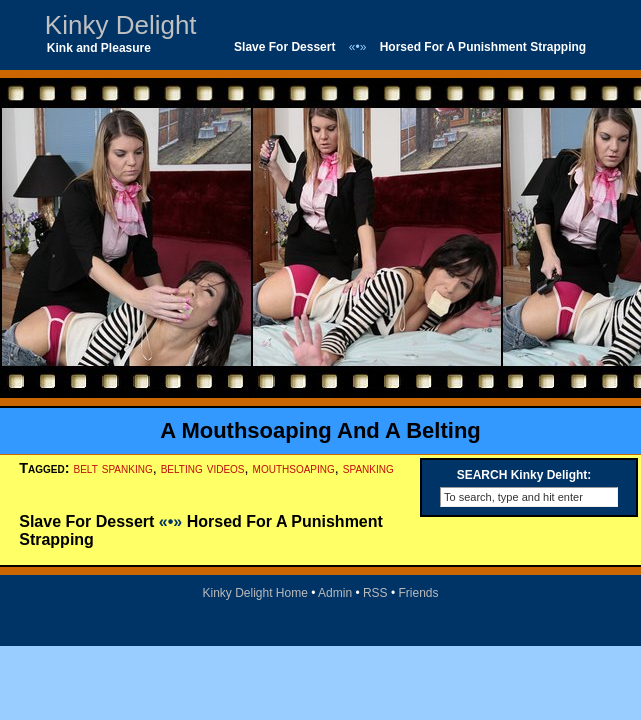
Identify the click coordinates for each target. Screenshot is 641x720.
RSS (375, 593)
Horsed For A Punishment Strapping (483, 47)
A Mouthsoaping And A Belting (320, 430)
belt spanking (112, 468)
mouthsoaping (294, 468)
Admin (335, 593)
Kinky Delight (121, 25)
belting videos (203, 468)
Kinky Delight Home (254, 593)
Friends (419, 593)
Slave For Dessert (284, 47)
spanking (368, 468)
